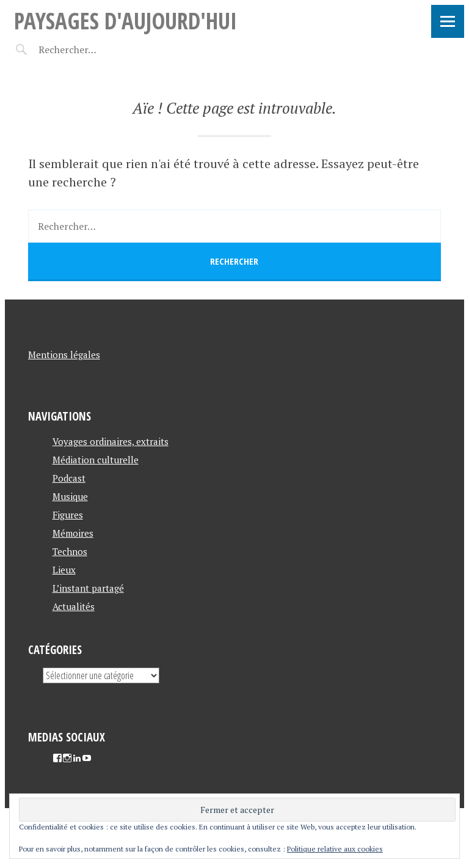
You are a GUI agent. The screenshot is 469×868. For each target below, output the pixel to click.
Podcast (69, 478)
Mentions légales (64, 355)
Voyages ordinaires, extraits (111, 441)
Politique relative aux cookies (335, 849)
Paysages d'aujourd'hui (125, 20)
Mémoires (73, 533)
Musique (70, 496)
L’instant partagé (88, 588)
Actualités (74, 606)
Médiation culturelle (96, 460)
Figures (68, 515)
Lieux (64, 570)
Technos (70, 551)
